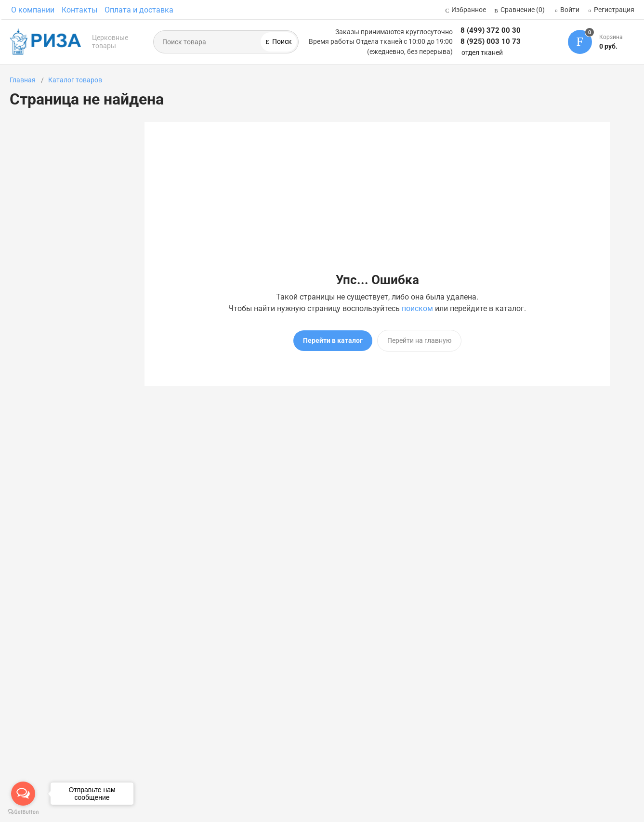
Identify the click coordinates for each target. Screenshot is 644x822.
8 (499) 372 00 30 (491, 30)
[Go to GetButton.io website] (23, 812)
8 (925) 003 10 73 (491, 41)
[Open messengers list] (23, 794)
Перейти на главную (419, 340)
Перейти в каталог (333, 340)
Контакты (79, 10)
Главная (23, 80)
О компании (33, 10)
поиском (417, 308)
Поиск (281, 41)
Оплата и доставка (139, 10)
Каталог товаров (75, 80)
